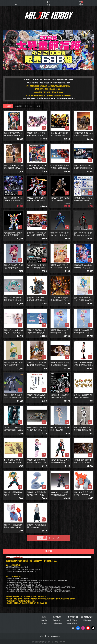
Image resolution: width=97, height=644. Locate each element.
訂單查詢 (57, 620)
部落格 (44, 623)
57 (58, 538)
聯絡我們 (44, 620)
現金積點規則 (87, 617)
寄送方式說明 (72, 620)
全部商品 (57, 617)
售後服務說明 (72, 623)
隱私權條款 (87, 620)
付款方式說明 (72, 617)
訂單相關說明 (57, 623)
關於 (44, 617)
